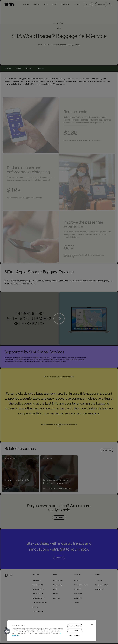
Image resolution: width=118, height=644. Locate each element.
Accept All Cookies (75, 626)
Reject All (75, 631)
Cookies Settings (75, 636)
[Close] (92, 625)
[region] (52, 631)
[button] (7, 631)
